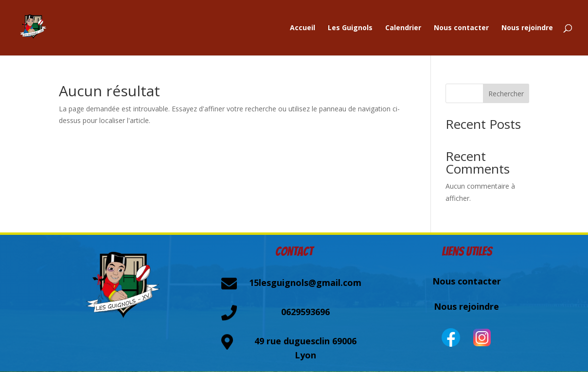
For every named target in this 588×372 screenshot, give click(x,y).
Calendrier (403, 28)
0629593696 (305, 312)
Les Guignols (350, 28)
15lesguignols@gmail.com (305, 283)
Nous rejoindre (527, 28)
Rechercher (506, 94)
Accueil (303, 28)
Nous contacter (461, 28)
